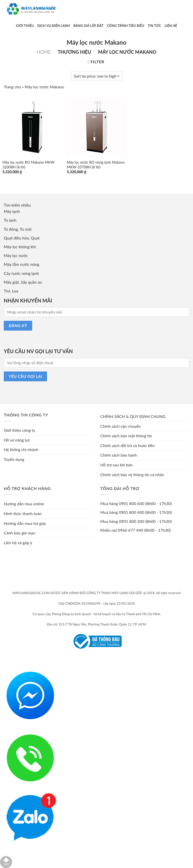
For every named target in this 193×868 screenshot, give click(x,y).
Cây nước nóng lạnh (21, 273)
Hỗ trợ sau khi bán (116, 465)
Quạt (35, 238)
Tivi (7, 291)
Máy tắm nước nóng (21, 264)
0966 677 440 (131, 530)
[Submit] (157, 10)
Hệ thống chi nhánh (21, 449)
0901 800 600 (132, 503)
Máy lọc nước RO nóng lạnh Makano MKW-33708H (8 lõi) (96, 165)
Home (44, 52)
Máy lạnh (12, 211)
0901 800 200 (132, 521)
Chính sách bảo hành (119, 455)
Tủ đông (11, 229)
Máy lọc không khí (20, 247)
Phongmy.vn (141, 659)
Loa (15, 291)
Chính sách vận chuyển (120, 426)
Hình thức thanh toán (23, 513)
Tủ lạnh (10, 220)
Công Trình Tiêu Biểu (126, 26)
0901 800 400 (132, 512)
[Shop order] (96, 76)
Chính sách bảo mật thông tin (126, 436)
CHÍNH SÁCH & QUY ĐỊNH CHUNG (133, 416)
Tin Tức (154, 26)
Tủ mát (26, 229)
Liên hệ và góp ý (18, 543)
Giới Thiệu (25, 26)
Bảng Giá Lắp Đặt (88, 26)
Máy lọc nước (16, 255)
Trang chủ (12, 87)
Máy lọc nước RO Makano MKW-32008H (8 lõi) (29, 165)
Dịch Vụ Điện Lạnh (54, 26)
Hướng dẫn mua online (24, 504)
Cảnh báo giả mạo (19, 533)
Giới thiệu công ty (19, 430)
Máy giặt (11, 282)
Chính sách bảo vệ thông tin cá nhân (132, 475)
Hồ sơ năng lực (17, 440)
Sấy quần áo (31, 282)
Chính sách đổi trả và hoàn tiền (127, 445)
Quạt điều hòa (16, 238)
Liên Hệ (171, 26)
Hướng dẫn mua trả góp (25, 523)
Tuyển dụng (14, 459)
